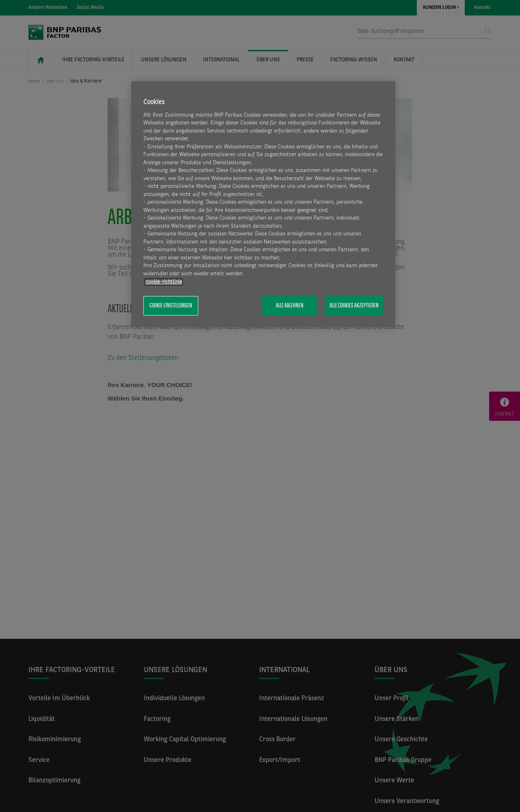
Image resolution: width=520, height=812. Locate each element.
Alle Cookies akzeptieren (354, 306)
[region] (263, 205)
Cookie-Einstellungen (171, 306)
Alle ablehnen (290, 306)
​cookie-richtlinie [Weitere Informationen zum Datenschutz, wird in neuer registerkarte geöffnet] (164, 282)
